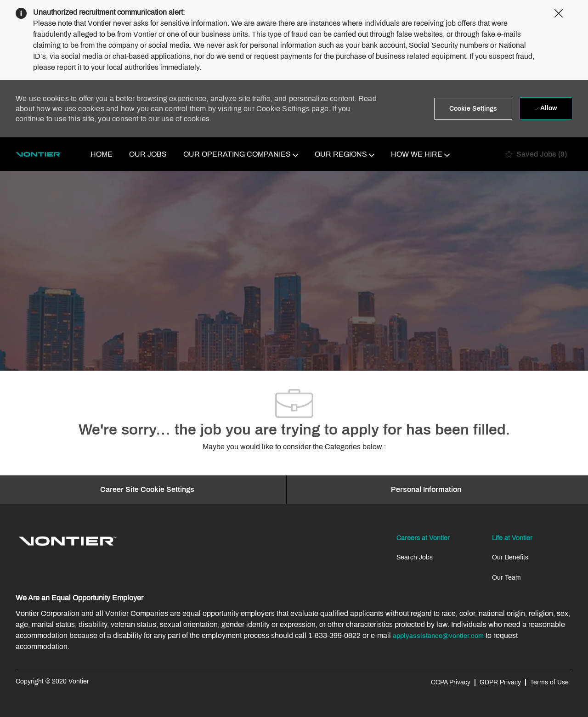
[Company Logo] (39, 154)
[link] (68, 541)
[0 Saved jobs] (536, 154)
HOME (102, 154)
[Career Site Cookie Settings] (147, 490)
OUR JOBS (148, 154)
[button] (473, 109)
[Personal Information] (426, 490)
